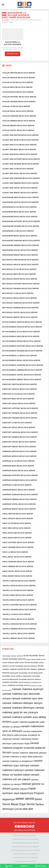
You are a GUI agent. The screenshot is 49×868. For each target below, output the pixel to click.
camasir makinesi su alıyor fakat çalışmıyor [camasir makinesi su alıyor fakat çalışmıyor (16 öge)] (22, 757)
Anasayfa (5, 20)
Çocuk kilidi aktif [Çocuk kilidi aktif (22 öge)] (24, 809)
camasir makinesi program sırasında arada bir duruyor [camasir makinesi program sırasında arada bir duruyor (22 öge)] (24, 748)
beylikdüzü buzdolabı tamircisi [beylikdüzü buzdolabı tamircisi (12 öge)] (19, 685)
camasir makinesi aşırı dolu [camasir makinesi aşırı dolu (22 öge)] (27, 698)
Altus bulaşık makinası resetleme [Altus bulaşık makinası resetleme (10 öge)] (13, 656)
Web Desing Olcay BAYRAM (24, 830)
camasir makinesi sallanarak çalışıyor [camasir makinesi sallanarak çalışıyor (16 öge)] (29, 753)
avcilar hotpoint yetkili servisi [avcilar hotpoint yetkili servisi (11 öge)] (35, 659)
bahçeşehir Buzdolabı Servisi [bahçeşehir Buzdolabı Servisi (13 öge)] (22, 673)
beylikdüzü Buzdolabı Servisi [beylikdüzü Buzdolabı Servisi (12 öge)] (13, 682)
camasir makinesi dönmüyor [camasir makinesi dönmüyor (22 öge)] (18, 708)
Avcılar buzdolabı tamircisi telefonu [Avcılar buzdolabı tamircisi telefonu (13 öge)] (23, 666)
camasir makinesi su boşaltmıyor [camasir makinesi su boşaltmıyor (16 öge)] (18, 761)
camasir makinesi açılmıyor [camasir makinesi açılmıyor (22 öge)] (28, 689)
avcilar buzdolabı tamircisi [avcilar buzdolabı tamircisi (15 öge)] (14, 659)
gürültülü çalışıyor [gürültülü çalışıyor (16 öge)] (20, 789)
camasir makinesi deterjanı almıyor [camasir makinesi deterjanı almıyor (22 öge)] (22, 703)
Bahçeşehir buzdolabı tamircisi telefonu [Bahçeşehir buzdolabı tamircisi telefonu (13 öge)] (25, 679)
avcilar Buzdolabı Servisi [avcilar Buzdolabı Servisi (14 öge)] (34, 656)
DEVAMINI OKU (13, 54)
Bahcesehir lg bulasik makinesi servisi (12, 44)
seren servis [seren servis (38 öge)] (25, 799)
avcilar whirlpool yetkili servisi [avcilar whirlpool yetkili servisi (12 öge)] (13, 663)
